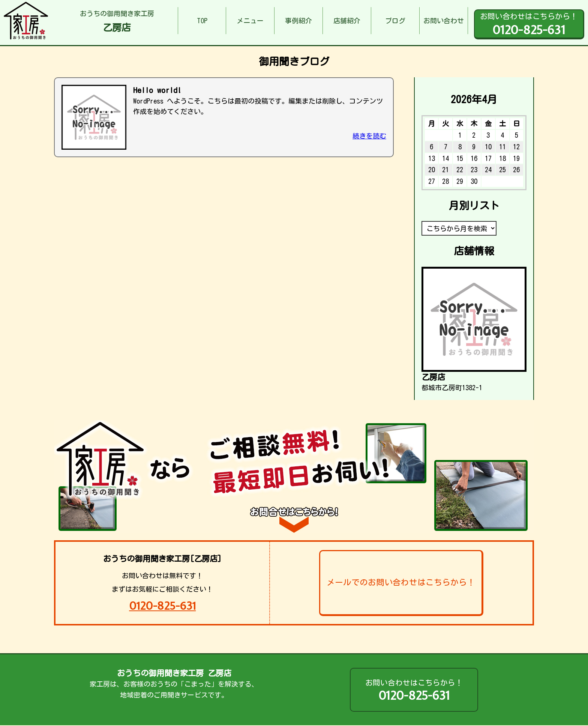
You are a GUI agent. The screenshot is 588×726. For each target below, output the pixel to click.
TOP (202, 21)
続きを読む (369, 136)
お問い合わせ (444, 21)
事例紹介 (298, 21)
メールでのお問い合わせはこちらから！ (401, 582)
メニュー (250, 21)
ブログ (395, 21)
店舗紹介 (347, 21)
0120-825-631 (162, 606)
